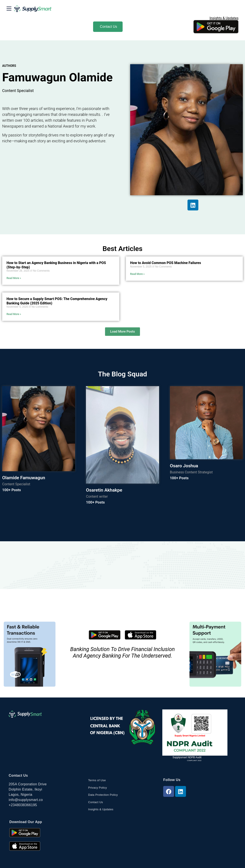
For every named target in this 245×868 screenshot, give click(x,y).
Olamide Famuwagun (24, 478)
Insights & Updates (224, 18)
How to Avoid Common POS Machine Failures (166, 263)
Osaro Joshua (184, 466)
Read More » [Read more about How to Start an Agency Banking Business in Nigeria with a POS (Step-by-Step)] (14, 278)
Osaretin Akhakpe (104, 490)
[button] (123, 332)
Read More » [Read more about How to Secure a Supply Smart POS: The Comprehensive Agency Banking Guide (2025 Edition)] (14, 314)
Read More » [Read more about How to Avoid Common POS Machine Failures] (137, 274)
